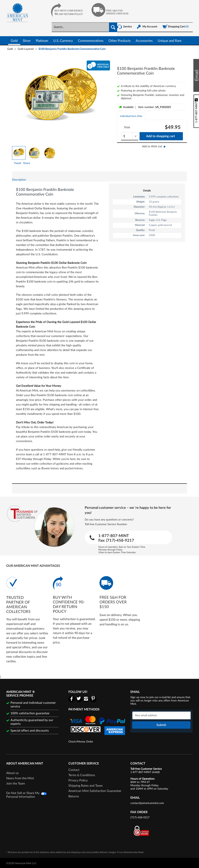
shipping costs (78, 852)
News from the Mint (20, 778)
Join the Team (16, 784)
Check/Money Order (81, 742)
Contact (74, 770)
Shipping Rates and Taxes (86, 786)
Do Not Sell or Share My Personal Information (23, 795)
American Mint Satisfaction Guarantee (95, 791)
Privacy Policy (78, 780)
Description (19, 180)
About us (12, 773)
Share (27, 163)
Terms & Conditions (82, 775)
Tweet (18, 163)
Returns (74, 796)
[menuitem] (84, 29)
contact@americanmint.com (147, 803)
